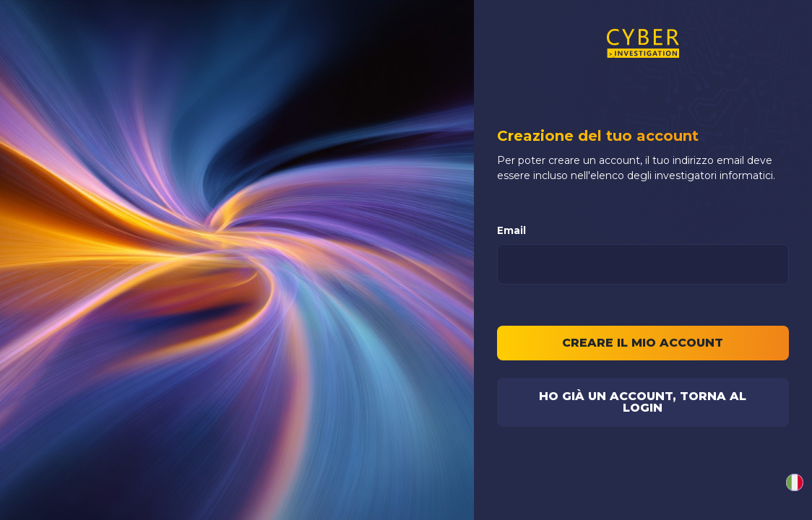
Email (511, 230)
